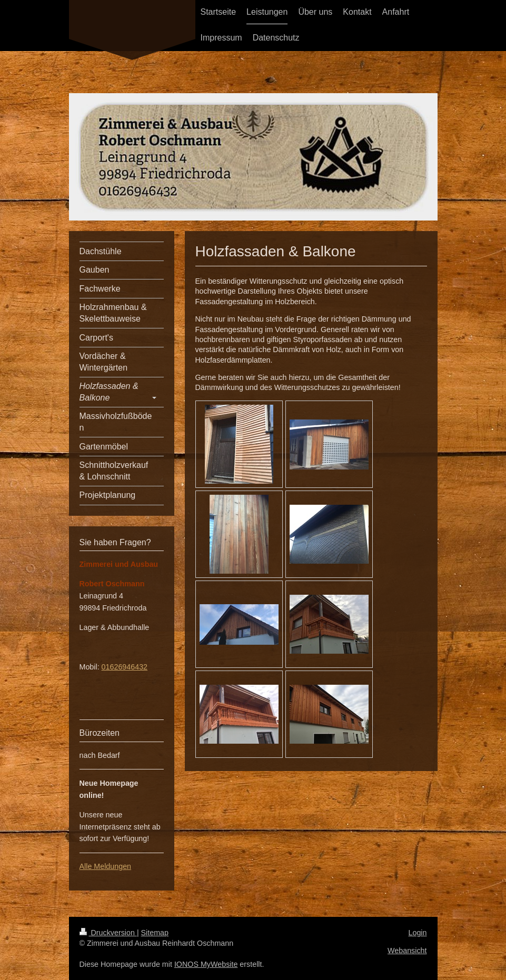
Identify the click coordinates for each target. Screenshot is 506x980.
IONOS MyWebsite (206, 964)
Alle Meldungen (106, 866)
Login (418, 933)
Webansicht (407, 951)
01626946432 (125, 667)
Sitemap (155, 933)
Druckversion (108, 933)
